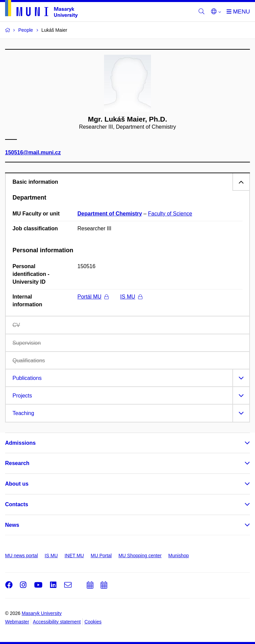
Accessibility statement (57, 622)
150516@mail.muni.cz (33, 153)
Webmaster (17, 622)
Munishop (178, 556)
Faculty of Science (170, 214)
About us (17, 484)
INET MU (74, 556)
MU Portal (101, 556)
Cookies (93, 622)
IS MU (131, 297)
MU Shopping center (140, 556)
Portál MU (93, 297)
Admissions (20, 443)
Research (17, 463)
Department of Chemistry (110, 214)
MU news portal (21, 556)
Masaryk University (42, 613)
